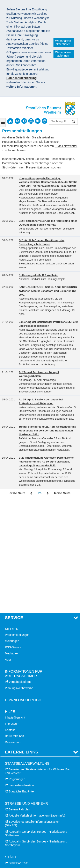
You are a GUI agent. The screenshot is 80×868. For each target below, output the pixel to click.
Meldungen (12, 529)
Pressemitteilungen (17, 523)
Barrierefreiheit (14, 624)
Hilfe (10, 600)
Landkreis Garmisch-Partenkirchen (31, 812)
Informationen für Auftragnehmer (24, 562)
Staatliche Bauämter (22, 680)
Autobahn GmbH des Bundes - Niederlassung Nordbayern (36, 731)
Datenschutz (13, 630)
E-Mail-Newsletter (66, 146)
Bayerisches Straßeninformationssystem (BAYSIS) (33, 712)
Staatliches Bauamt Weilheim (29, 842)
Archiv (22, 159)
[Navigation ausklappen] (3, 123)
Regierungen (17, 667)
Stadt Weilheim (19, 782)
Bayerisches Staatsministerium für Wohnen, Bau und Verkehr (38, 659)
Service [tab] (14, 506)
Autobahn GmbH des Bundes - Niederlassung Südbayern (36, 722)
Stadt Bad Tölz (18, 751)
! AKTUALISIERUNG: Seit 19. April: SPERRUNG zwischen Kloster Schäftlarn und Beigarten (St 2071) (48, 291)
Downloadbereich (23, 588)
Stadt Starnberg (19, 776)
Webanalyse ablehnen (63, 54)
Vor (48, 493)
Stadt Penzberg (19, 770)
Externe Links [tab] (21, 640)
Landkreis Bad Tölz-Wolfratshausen (32, 806)
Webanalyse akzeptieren (63, 42)
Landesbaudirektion (21, 674)
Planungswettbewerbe (19, 576)
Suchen (73, 122)
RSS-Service (13, 535)
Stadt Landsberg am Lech (25, 763)
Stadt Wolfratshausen (23, 788)
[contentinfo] (31, 121)
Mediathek (12, 542)
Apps (8, 548)
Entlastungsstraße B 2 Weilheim (38, 275)
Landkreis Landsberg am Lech (28, 818)
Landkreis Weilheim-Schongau (28, 831)
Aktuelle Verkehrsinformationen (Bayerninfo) (37, 704)
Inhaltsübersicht (15, 606)
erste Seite (17, 493)
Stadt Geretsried (19, 757)
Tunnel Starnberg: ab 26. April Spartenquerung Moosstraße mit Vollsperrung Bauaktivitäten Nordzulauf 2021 (47, 431)
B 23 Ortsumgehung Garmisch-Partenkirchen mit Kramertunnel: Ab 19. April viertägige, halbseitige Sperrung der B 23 (46, 462)
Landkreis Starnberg (22, 825)
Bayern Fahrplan (20, 698)
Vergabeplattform (20, 570)
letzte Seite (62, 493)
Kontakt (10, 618)
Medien (12, 517)
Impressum (12, 612)
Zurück (32, 493)
